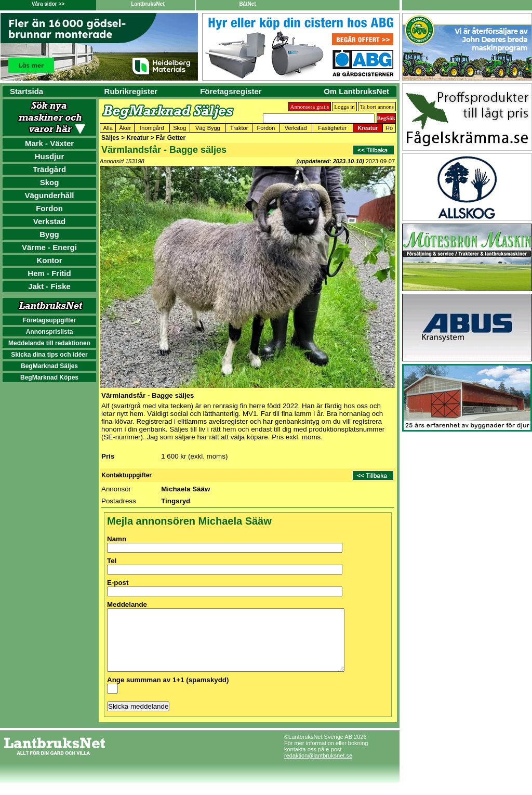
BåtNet (247, 4)
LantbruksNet (148, 4)
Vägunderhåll (49, 195)
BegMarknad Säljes (49, 366)
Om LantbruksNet (356, 91)
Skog (50, 182)
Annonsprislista (50, 332)
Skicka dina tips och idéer (49, 355)
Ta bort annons (377, 107)
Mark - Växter (49, 143)
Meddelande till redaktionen (49, 343)
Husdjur (50, 156)
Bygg (49, 234)
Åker (125, 128)
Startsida (26, 91)
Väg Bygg (208, 128)
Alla (108, 128)
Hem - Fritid (49, 273)
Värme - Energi (49, 247)
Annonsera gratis (310, 107)
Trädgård (49, 169)
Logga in (344, 107)
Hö (389, 128)
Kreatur (368, 128)
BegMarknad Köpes (49, 377)
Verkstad (50, 221)
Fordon (49, 208)
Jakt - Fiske (49, 286)
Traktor (239, 128)
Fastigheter (332, 128)
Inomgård (152, 128)
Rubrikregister (131, 91)
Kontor (49, 260)
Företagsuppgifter (50, 320)
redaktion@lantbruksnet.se (318, 768)
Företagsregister (231, 91)
